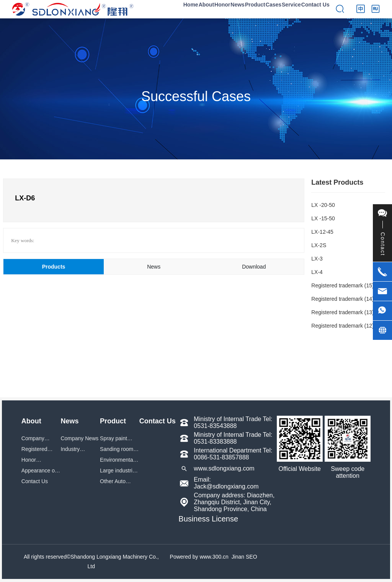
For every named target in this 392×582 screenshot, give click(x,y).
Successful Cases (196, 96)
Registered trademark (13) (342, 312)
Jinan (238, 557)
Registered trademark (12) (342, 326)
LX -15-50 (323, 218)
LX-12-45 (322, 232)
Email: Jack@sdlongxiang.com (226, 483)
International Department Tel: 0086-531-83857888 (233, 454)
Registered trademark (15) (342, 285)
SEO (252, 557)
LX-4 (317, 272)
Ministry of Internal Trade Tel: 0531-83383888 (233, 438)
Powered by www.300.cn (199, 557)
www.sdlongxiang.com (224, 468)
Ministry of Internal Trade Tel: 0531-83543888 (233, 422)
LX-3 (317, 259)
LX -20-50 (323, 205)
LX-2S (319, 245)
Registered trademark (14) (342, 299)
